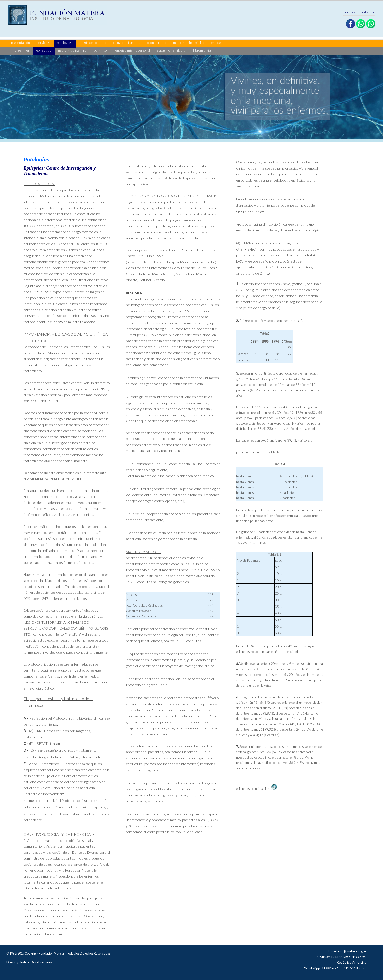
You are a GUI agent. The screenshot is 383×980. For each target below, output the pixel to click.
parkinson (101, 50)
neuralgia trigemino (72, 50)
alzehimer (23, 50)
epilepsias (44, 50)
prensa (350, 12)
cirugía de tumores (127, 43)
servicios (44, 43)
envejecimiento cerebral (133, 50)
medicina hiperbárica (189, 43)
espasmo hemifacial (172, 50)
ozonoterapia (157, 43)
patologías (65, 43)
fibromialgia (202, 50)
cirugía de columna (93, 43)
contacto (367, 12)
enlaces (217, 43)
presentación (21, 43)
